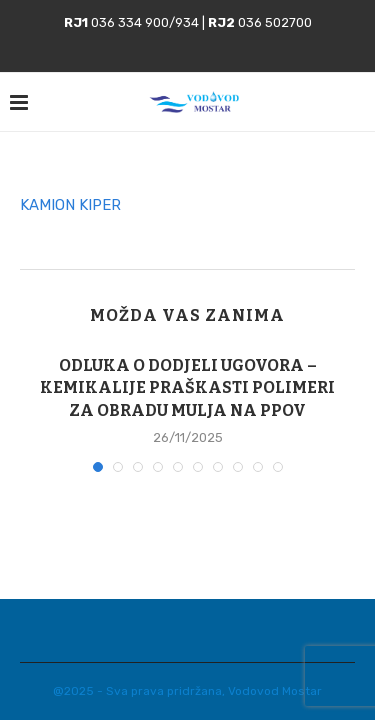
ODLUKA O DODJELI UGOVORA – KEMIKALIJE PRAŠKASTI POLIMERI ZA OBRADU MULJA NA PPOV (187, 388)
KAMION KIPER (70, 205)
